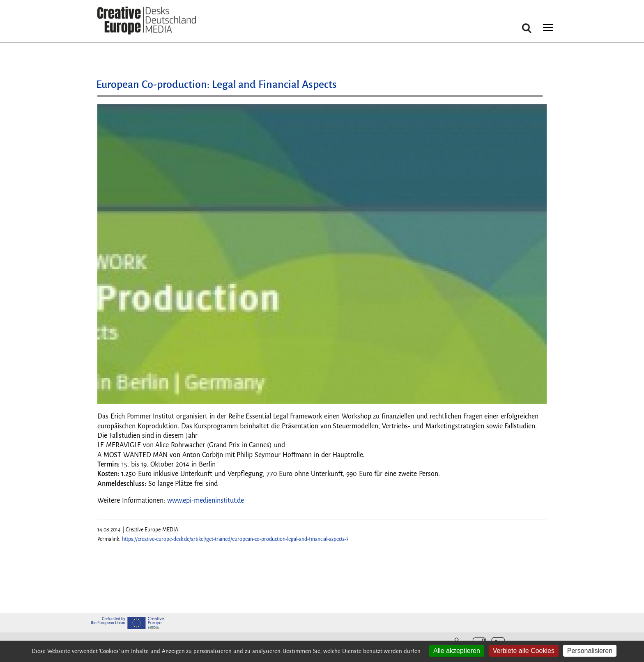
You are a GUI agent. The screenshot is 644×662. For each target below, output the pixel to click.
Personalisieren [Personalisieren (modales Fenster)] (590, 651)
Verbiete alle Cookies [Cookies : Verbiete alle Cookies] (524, 651)
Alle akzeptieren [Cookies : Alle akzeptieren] (457, 651)
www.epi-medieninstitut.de (206, 501)
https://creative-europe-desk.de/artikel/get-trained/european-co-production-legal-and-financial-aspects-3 (235, 539)
